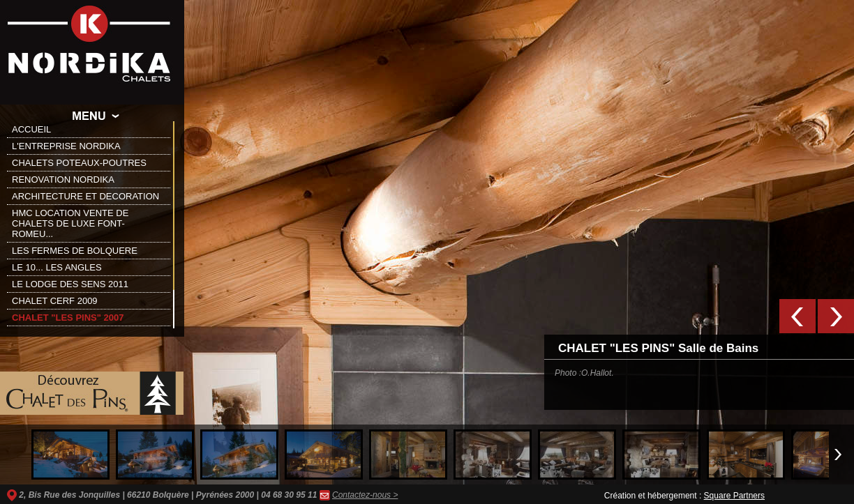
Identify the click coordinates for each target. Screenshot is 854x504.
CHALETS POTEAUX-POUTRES (79, 163)
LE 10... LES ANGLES (57, 267)
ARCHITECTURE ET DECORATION (85, 196)
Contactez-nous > (365, 495)
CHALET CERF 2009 (55, 301)
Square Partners (734, 496)
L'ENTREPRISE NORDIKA (66, 146)
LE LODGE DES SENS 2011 (70, 284)
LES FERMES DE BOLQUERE (75, 251)
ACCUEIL (31, 129)
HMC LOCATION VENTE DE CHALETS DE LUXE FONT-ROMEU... (70, 223)
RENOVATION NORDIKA (63, 180)
